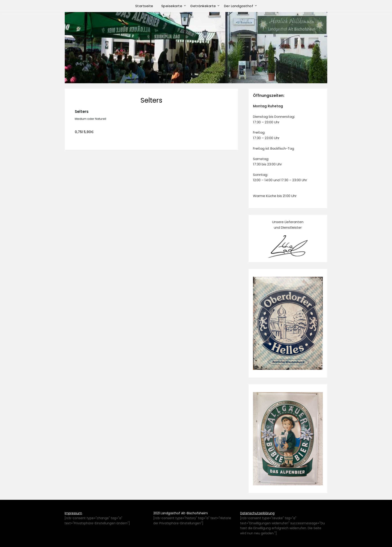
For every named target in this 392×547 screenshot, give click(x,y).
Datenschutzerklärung (257, 513)
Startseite (144, 6)
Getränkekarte (203, 6)
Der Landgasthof (239, 6)
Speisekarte (172, 6)
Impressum (73, 513)
